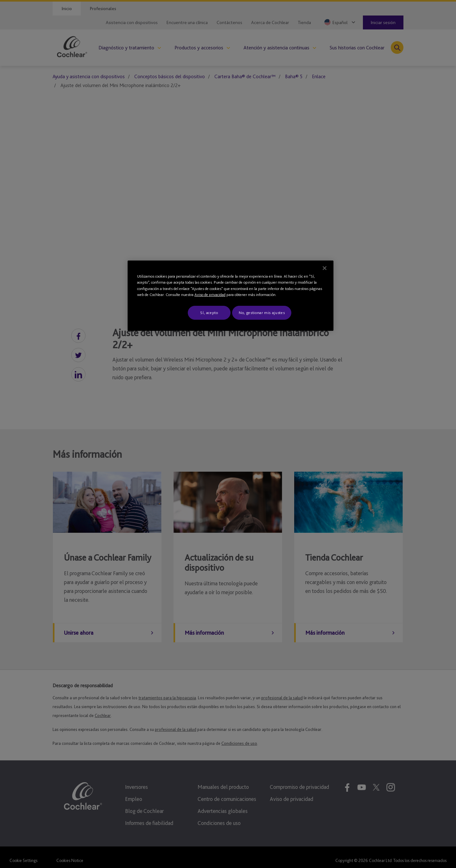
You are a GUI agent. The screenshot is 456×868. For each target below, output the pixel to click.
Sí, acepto (209, 313)
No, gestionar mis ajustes (262, 313)
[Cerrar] (325, 268)
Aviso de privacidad (210, 295)
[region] (231, 296)
